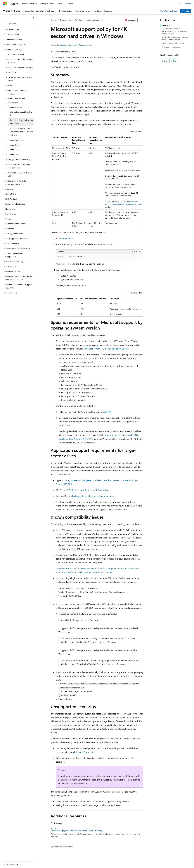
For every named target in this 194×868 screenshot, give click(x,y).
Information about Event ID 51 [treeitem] (21, 114)
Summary (166, 25)
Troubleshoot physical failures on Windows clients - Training (76, 830)
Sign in (188, 3)
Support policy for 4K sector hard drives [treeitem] (21, 122)
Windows (79, 20)
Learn (53, 20)
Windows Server (94, 20)
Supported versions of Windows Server (76, 45)
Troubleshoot (65, 20)
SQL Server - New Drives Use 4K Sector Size (88, 490)
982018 (106, 412)
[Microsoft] (5, 4)
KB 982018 (67, 238)
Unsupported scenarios (171, 47)
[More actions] (141, 20)
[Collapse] (33, 18)
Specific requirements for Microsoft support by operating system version (175, 31)
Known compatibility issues (173, 43)
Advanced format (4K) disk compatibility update (106, 349)
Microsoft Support (83, 752)
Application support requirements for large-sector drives (175, 38)
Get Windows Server (169, 11)
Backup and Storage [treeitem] (16, 54)
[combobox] (18, 24)
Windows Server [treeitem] (12, 30)
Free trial (186, 11)
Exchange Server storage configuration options (94, 496)
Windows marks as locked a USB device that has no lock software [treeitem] (21, 132)
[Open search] (181, 4)
